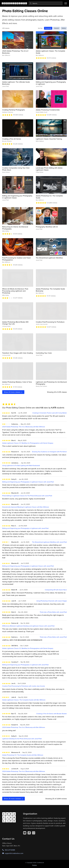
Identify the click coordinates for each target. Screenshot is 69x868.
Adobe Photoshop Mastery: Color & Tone (17, 382)
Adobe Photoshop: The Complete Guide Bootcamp (50, 290)
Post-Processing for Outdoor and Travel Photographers (16, 259)
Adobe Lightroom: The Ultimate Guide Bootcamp (16, 83)
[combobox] (46, 3)
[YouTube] (25, 833)
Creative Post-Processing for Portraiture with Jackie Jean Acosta (24, 686)
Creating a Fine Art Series (12, 139)
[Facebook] (29, 833)
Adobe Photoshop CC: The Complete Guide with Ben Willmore (23, 755)
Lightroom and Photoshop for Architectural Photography (51, 383)
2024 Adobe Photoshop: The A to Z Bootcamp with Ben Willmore (24, 427)
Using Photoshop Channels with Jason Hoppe (52, 601)
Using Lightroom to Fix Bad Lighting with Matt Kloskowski (21, 466)
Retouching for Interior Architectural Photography (15, 228)
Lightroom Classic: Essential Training (49, 139)
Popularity (48, 28)
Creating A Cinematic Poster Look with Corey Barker (50, 413)
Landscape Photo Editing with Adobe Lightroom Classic (49, 169)
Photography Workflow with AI (47, 227)
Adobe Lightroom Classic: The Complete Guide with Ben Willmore (24, 700)
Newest (57, 28)
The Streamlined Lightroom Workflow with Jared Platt (49, 542)
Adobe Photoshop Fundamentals (48, 110)
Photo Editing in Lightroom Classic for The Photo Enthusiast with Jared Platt (27, 496)
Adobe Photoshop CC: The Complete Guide (49, 197)
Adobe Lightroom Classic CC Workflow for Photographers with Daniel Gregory (28, 443)
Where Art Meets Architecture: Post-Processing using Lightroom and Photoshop (15, 291)
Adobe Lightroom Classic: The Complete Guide (50, 52)
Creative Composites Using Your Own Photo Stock (16, 169)
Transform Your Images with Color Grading (18, 353)
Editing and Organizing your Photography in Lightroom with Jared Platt (25, 528)
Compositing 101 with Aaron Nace (56, 590)
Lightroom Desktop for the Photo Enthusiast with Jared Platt (22, 739)
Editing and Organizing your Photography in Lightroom (51, 83)
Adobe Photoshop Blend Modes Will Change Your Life (15, 323)
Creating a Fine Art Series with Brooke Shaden (52, 714)
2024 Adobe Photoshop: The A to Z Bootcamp (15, 52)
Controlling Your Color (44, 353)
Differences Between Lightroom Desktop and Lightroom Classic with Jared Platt (28, 626)
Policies (34, 865)
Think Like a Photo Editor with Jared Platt (53, 612)
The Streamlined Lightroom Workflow (49, 258)
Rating (64, 28)
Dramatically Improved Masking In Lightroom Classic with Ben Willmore (26, 507)
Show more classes (13, 392)
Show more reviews (14, 799)
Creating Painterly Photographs (14, 110)
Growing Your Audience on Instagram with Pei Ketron (49, 452)
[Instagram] (34, 833)
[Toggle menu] (66, 3)
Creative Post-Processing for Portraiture (50, 322)
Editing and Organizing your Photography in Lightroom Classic (17, 197)
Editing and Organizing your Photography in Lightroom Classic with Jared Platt (28, 482)
